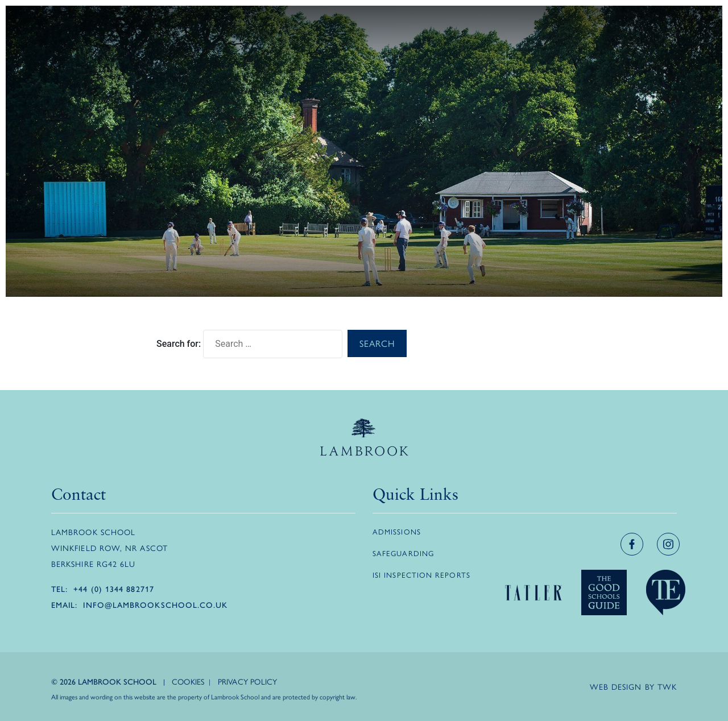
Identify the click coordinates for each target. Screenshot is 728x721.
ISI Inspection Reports (421, 575)
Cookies (188, 681)
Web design (616, 686)
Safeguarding (403, 553)
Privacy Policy (248, 681)
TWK (667, 686)
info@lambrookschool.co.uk (155, 604)
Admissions (397, 531)
